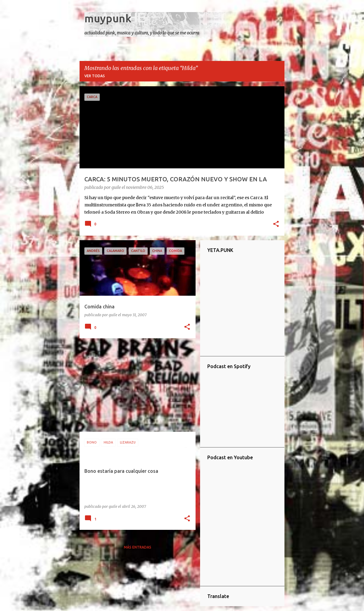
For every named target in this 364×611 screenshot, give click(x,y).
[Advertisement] (135, 385)
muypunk (108, 18)
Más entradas (138, 547)
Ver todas (95, 76)
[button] (276, 224)
